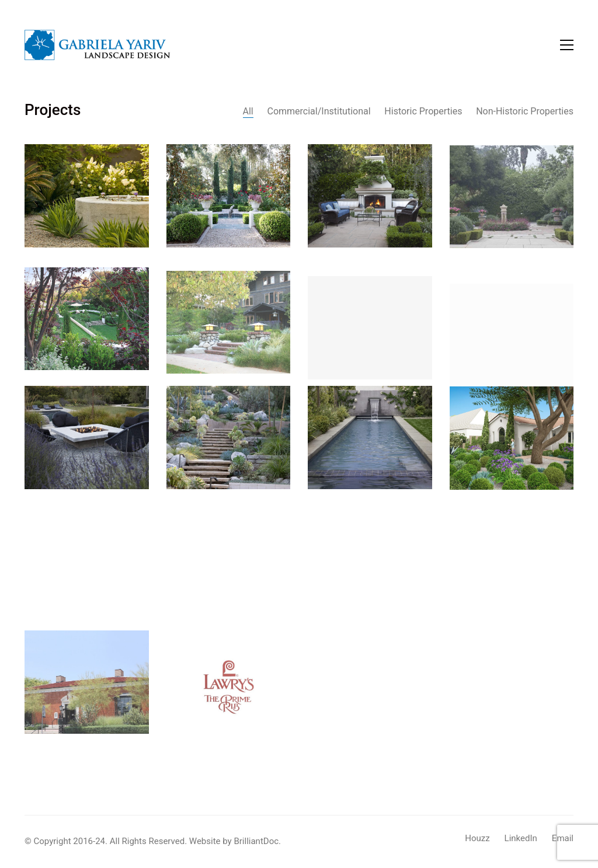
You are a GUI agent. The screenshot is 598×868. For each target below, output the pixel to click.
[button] (567, 45)
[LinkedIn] (521, 839)
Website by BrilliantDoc (234, 841)
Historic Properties (423, 111)
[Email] (563, 839)
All (248, 111)
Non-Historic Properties (525, 111)
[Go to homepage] (98, 45)
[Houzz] (477, 839)
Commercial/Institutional (319, 111)
